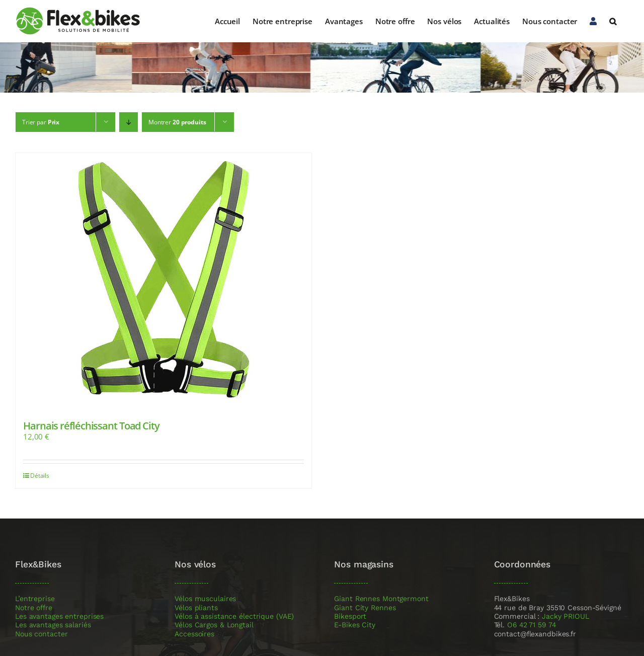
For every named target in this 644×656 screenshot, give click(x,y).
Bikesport (350, 616)
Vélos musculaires (205, 599)
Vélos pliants (196, 608)
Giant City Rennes (365, 608)
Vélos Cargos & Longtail (214, 625)
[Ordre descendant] (129, 122)
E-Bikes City (355, 625)
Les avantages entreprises (59, 616)
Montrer (177, 122)
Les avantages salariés (53, 625)
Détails (40, 476)
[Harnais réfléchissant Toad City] (164, 279)
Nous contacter (41, 634)
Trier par (41, 122)
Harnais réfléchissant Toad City (91, 426)
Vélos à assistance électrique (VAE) (234, 616)
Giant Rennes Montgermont (381, 599)
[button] (613, 21)
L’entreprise (35, 599)
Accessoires (194, 634)
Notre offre (34, 608)
